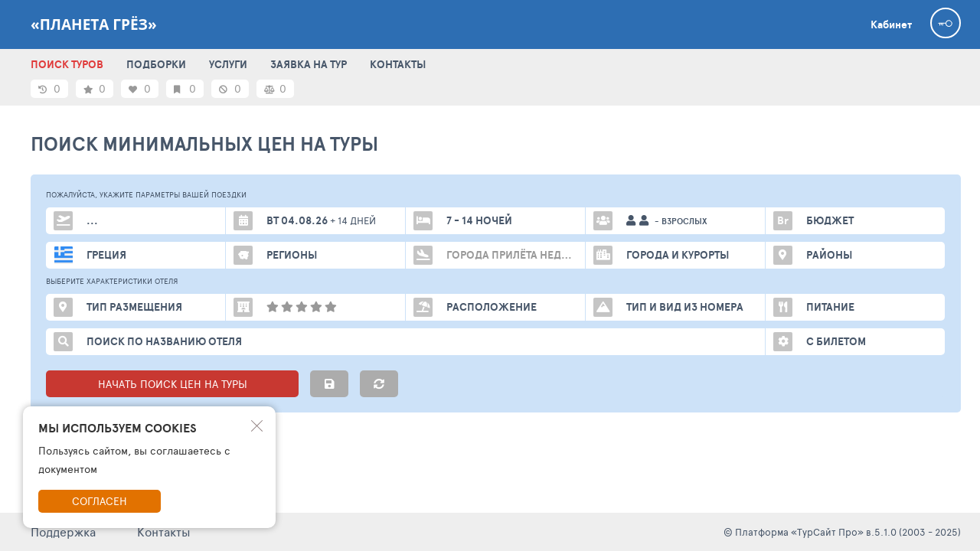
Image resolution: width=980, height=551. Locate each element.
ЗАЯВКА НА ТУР (309, 64)
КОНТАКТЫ (398, 64)
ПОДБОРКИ (156, 64)
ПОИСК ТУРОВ (67, 64)
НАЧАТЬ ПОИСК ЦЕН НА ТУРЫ (173, 384)
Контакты (164, 531)
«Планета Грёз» (94, 24)
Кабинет (891, 24)
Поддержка (63, 531)
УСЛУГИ (228, 64)
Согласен (100, 501)
